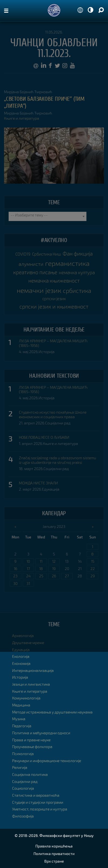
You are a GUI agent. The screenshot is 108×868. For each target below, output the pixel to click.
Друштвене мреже (28, 643)
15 (93, 561)
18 (41, 569)
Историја (47, 352)
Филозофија (23, 816)
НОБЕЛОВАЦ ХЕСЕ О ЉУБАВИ (44, 437)
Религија (20, 767)
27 (67, 576)
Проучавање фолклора (32, 747)
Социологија (23, 788)
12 (54, 561)
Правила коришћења (54, 846)
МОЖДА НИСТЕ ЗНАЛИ (38, 483)
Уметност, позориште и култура (40, 809)
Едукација (51, 489)
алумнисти (31, 264)
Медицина (21, 705)
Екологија (21, 656)
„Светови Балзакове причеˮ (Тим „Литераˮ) (44, 102)
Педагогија (22, 726)
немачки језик (39, 290)
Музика (19, 719)
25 (41, 576)
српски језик (54, 299)
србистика (77, 291)
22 (93, 569)
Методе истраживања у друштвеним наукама (52, 712)
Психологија (23, 754)
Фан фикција (78, 254)
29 (93, 576)
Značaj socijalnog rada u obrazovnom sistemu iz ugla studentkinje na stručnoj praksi (58, 460)
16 (16, 569)
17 (28, 569)
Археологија (23, 636)
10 (28, 561)
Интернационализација (33, 670)
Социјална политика (30, 774)
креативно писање (35, 272)
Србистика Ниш (47, 254)
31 (28, 583)
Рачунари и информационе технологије (47, 761)
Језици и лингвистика (31, 684)
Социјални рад (58, 423)
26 (54, 576)
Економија (21, 663)
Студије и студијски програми (38, 802)
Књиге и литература (22, 118)
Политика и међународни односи (41, 733)
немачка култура (77, 272)
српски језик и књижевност (54, 306)
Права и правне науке (31, 740)
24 (28, 576)
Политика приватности (54, 854)
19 (54, 569)
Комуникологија (26, 698)
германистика (67, 263)
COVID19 (23, 254)
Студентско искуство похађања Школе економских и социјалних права (53, 415)
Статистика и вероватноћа (36, 795)
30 (15, 583)
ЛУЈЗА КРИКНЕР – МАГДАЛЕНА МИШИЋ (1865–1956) (53, 343)
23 (15, 576)
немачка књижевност (54, 281)
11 (41, 561)
